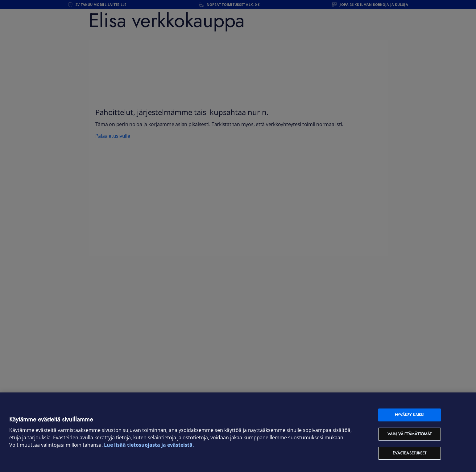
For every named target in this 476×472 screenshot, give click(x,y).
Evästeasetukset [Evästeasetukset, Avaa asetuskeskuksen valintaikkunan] (410, 453)
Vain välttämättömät (410, 434)
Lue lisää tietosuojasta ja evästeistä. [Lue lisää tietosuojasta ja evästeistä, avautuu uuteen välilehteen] (149, 445)
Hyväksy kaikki (410, 415)
